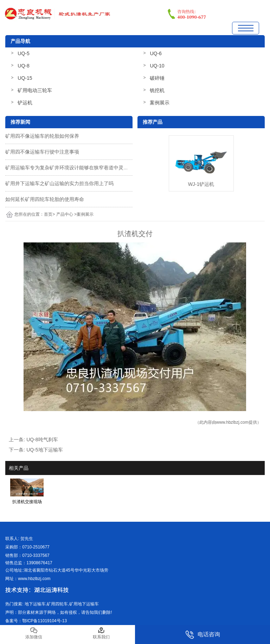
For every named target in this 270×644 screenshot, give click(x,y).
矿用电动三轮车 (35, 90)
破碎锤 (157, 78)
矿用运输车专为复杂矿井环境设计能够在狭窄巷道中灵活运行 (72, 168)
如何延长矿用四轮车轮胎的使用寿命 (45, 199)
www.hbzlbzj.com (232, 422)
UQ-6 (156, 53)
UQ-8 (23, 66)
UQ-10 (157, 66)
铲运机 (25, 103)
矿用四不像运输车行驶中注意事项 (42, 152)
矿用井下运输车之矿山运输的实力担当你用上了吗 (59, 183)
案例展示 (160, 103)
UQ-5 (23, 53)
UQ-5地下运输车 (44, 450)
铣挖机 (157, 90)
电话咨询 (203, 635)
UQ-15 (25, 78)
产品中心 (65, 214)
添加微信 (34, 633)
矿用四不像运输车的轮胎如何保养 (42, 136)
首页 (48, 214)
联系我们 (101, 633)
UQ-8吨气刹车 (42, 440)
